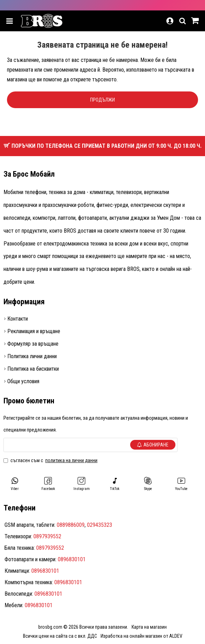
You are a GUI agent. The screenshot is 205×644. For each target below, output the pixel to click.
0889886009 (71, 525)
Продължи (102, 100)
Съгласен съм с (51, 460)
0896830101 (72, 559)
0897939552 (47, 536)
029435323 (100, 525)
